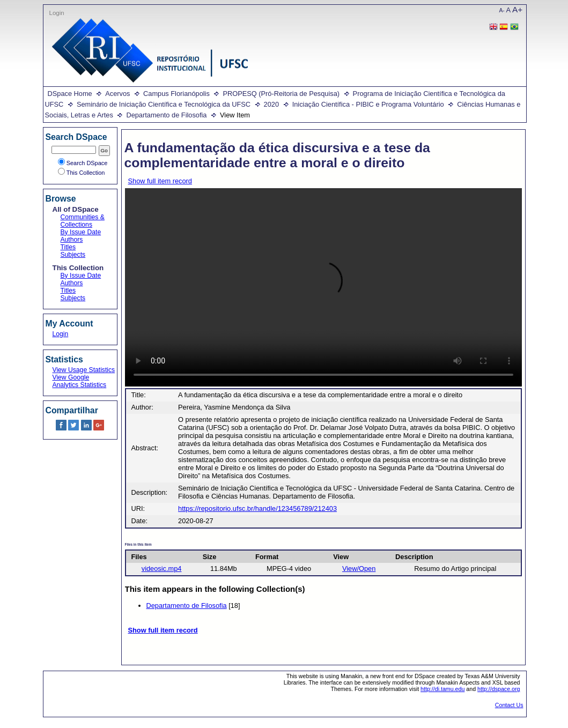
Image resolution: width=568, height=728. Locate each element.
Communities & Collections (83, 221)
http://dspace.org (499, 689)
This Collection (82, 173)
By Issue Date (81, 232)
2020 (271, 104)
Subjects (73, 255)
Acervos (117, 94)
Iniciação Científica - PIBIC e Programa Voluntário (368, 104)
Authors (72, 240)
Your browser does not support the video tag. (323, 287)
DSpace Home (70, 94)
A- (502, 10)
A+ (517, 9)
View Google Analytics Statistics (80, 381)
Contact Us (509, 705)
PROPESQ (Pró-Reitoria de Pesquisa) (281, 94)
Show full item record (160, 181)
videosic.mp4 (162, 569)
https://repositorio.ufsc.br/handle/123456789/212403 (257, 508)
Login (57, 13)
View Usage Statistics (84, 370)
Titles (68, 247)
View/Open (359, 569)
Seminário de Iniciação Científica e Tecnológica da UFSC (164, 104)
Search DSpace (83, 163)
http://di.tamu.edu (442, 689)
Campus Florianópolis (176, 94)
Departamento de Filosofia (166, 115)
